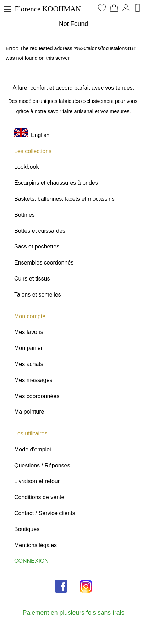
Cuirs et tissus (32, 279)
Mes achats (29, 364)
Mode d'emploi (33, 449)
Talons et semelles (38, 295)
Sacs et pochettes (37, 247)
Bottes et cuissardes (40, 231)
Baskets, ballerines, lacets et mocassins (64, 199)
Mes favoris (29, 332)
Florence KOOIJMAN (48, 9)
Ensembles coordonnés (44, 263)
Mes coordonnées (37, 396)
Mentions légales (36, 545)
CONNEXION (31, 561)
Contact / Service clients (45, 513)
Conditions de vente (39, 497)
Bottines (24, 215)
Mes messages (33, 380)
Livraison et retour (37, 481)
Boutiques (27, 529)
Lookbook (26, 167)
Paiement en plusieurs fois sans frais (74, 613)
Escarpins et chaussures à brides (56, 183)
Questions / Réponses (42, 465)
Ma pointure (29, 412)
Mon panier (28, 348)
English (32, 135)
